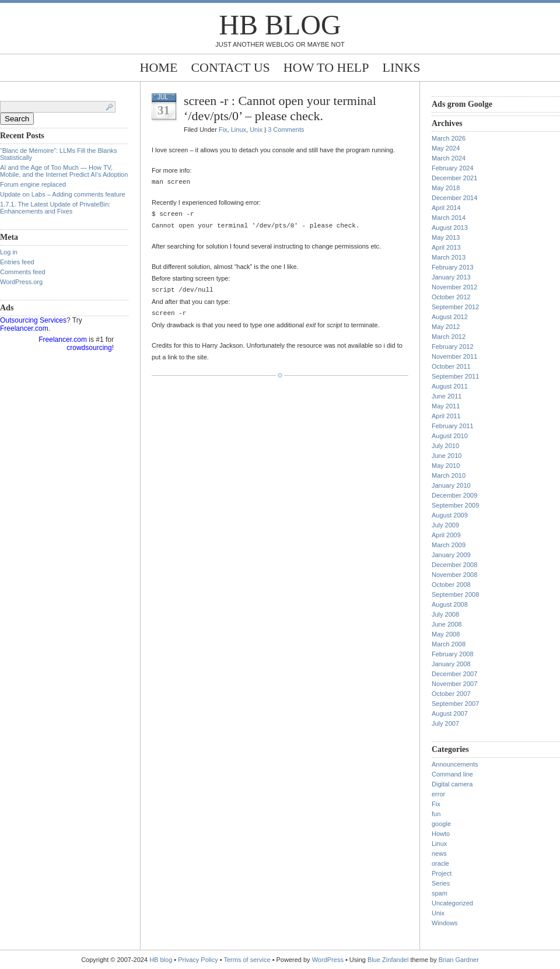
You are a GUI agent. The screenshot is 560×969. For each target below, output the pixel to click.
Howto (441, 834)
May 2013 (446, 237)
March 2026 (449, 138)
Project (442, 873)
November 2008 (454, 575)
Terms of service (247, 960)
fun (436, 814)
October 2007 (451, 694)
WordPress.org (21, 282)
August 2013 (450, 228)
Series (441, 883)
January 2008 (451, 664)
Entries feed (17, 262)
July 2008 (445, 614)
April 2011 (446, 416)
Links (402, 67)
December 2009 (454, 495)
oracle (440, 863)
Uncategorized (452, 903)
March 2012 (449, 337)
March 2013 (449, 257)
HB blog (280, 25)
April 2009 (446, 535)
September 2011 (455, 376)
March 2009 (449, 545)
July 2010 (445, 446)
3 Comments (286, 130)
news (439, 853)
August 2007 (450, 713)
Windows (445, 923)
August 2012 (450, 317)
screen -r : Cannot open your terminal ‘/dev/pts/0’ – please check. (280, 108)
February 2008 (453, 654)
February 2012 (453, 347)
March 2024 (449, 158)
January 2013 (451, 277)
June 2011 (447, 396)
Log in (9, 252)
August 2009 (450, 515)
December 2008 (454, 565)
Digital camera (452, 784)
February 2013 (453, 267)
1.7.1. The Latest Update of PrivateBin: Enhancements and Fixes (55, 208)
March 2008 (449, 644)
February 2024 (453, 168)
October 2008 (451, 585)
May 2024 (446, 148)
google (441, 824)
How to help (326, 67)
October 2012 (451, 297)
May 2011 (446, 406)
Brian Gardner (459, 960)
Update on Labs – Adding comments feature (63, 194)
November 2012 (454, 287)
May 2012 (446, 327)
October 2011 (451, 366)
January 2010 (451, 485)
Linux (239, 130)
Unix (256, 130)
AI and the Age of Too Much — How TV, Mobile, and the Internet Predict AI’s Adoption (64, 171)
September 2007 (455, 704)
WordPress (328, 960)
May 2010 (446, 466)
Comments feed (23, 272)
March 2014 (449, 218)
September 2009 (455, 505)
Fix (223, 130)
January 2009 (451, 555)
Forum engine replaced (33, 184)
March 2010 (449, 475)
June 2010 (447, 456)
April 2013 (446, 247)
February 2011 (453, 426)
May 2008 (446, 634)
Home (159, 67)
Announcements (455, 764)
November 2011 (454, 356)
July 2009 (445, 525)
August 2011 (450, 386)
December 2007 (454, 674)
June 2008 (447, 624)
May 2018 (446, 188)
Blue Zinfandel (389, 960)
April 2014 (446, 208)
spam (440, 893)
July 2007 (445, 723)
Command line (452, 774)
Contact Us (230, 67)
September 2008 (455, 594)
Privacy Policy (199, 960)
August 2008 (450, 604)
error (438, 794)
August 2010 (450, 436)
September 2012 (455, 307)
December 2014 (454, 198)
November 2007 (454, 684)
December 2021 (454, 178)
